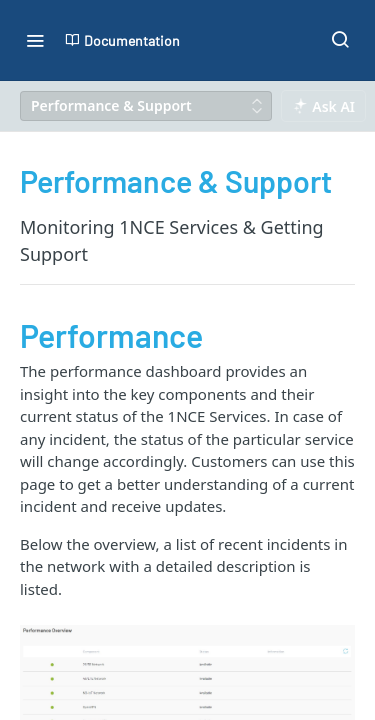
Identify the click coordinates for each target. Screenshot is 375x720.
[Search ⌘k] (340, 40)
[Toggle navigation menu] (35, 40)
